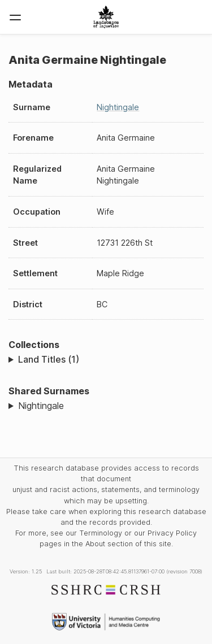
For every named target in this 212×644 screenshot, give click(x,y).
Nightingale (118, 107)
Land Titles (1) (49, 359)
